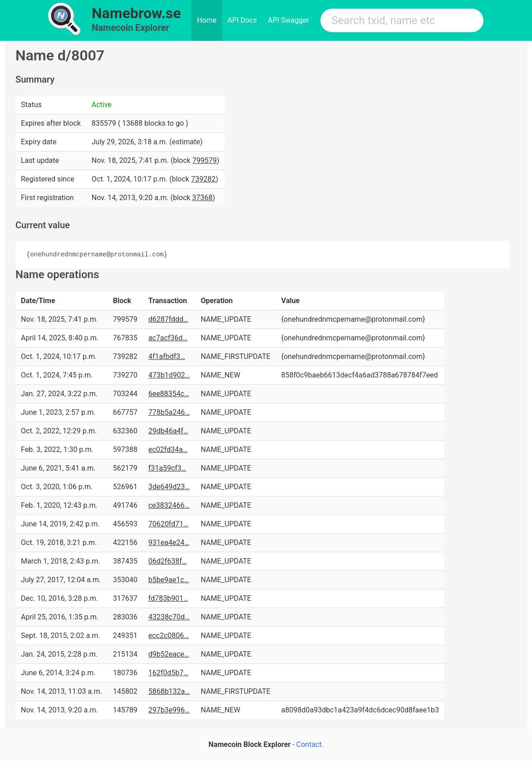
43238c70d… (169, 617)
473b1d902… (169, 375)
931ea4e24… (169, 543)
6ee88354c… (169, 394)
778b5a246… (169, 412)
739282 (203, 179)
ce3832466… (169, 505)
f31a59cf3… (167, 468)
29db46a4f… (168, 431)
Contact (309, 744)
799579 (205, 160)
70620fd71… (168, 524)
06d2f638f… (168, 561)
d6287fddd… (168, 319)
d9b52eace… (169, 654)
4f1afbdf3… (167, 356)
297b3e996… (169, 710)
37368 (202, 198)
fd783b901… (168, 598)
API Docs (242, 20)
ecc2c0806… (169, 636)
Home (207, 20)
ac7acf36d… (168, 338)
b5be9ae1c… (169, 580)
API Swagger (288, 20)
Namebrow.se (136, 13)
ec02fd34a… (168, 449)
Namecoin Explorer (131, 28)
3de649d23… (169, 487)
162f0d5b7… (168, 673)
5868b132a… (169, 691)
